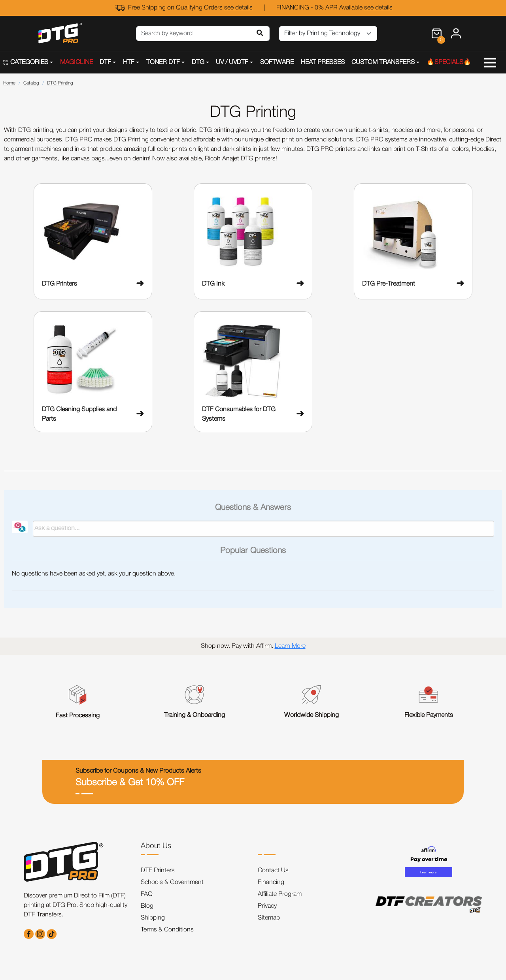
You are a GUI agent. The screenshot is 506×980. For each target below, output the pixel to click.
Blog (147, 906)
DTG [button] (198, 62)
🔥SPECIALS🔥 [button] (449, 62)
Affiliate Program (280, 894)
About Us (156, 846)
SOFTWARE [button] (277, 62)
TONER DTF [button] (163, 62)
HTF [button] (129, 62)
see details (238, 8)
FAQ (147, 894)
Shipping (153, 918)
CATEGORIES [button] (26, 62)
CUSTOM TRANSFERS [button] (383, 62)
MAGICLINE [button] (76, 62)
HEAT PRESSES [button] (323, 62)
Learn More (290, 646)
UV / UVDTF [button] (232, 62)
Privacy (267, 906)
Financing (271, 882)
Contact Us (273, 871)
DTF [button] (105, 62)
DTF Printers (158, 871)
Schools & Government (172, 882)
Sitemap (269, 918)
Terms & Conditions (167, 930)
